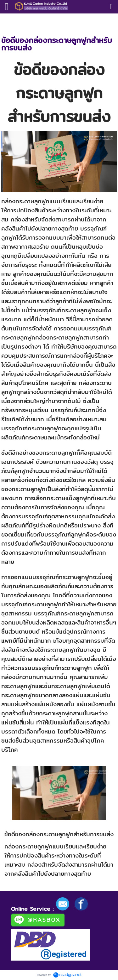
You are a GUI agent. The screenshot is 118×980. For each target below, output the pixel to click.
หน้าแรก (9, 20)
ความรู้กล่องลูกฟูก (39, 20)
